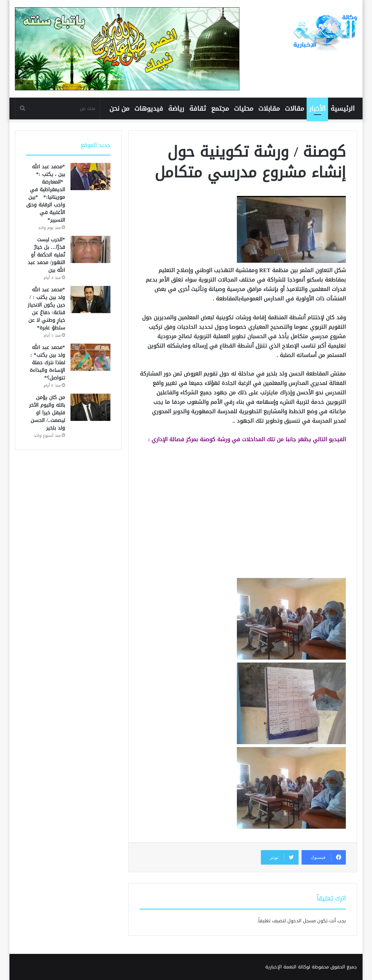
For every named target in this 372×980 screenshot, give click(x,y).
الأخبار (317, 108)
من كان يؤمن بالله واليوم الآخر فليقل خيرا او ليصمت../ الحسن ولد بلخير (47, 413)
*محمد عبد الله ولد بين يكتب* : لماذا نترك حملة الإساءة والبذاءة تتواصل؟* (47, 363)
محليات (244, 108)
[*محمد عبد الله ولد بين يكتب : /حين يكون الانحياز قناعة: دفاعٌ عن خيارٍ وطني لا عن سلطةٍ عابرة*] (90, 300)
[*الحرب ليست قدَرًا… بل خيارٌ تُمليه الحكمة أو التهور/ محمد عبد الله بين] (90, 249)
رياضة (176, 108)
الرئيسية (343, 108)
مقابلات (269, 108)
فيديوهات (149, 108)
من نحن (119, 108)
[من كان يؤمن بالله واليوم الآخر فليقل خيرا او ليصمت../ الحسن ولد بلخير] (90, 407)
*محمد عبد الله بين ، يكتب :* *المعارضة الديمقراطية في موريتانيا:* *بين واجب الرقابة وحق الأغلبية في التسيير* (46, 193)
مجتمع (220, 108)
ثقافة (198, 108)
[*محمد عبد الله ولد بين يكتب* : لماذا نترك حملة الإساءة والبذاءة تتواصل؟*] (90, 357)
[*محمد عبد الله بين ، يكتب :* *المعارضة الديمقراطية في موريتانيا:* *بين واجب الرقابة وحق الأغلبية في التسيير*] (90, 177)
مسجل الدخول (302, 921)
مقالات (294, 108)
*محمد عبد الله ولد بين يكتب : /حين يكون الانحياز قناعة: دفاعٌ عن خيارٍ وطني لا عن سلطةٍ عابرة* (46, 309)
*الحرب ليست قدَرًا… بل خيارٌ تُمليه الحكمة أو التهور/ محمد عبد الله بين (46, 255)
